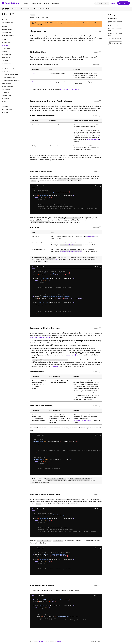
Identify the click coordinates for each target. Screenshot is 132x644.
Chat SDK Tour (47, 9)
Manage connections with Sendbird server (115, 22)
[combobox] (15, 14)
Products (25, 3)
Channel (34, 82)
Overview (15, 9)
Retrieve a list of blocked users (115, 34)
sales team (72, 355)
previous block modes (85, 343)
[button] (15, 14)
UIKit (22, 9)
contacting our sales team (70, 89)
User (33, 74)
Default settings (112, 18)
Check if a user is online (115, 38)
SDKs (29, 9)
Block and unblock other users (115, 30)
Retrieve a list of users (114, 26)
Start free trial (124, 3)
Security (46, 3)
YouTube (41, 642)
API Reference (7, 110)
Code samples (36, 3)
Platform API (37, 9)
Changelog (6, 107)
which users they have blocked (41, 337)
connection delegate (93, 139)
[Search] (102, 3)
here (41, 25)
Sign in (113, 3)
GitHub (60, 642)
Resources (55, 3)
